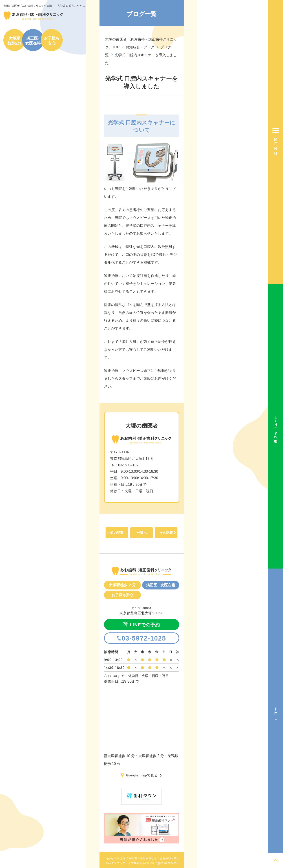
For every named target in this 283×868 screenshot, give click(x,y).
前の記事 (117, 533)
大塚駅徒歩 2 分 (122, 585)
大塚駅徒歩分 (14, 41)
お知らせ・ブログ (140, 47)
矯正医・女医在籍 (161, 585)
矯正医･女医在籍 (33, 41)
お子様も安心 (52, 41)
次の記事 (166, 533)
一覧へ (142, 533)
